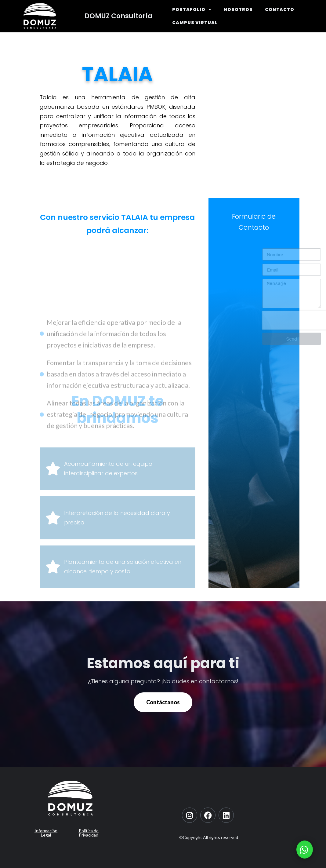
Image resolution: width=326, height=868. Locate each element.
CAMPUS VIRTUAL (195, 23)
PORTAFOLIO (192, 9)
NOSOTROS (238, 9)
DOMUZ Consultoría (119, 16)
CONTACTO (280, 9)
